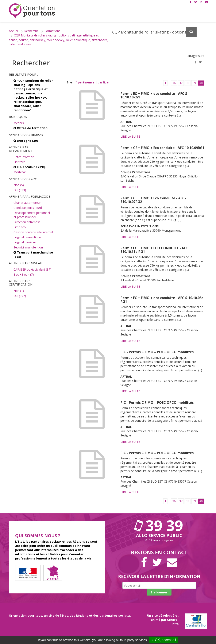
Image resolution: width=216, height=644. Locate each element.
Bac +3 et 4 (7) (24, 274)
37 (181, 83)
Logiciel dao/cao (25, 242)
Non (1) (19, 291)
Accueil (14, 31)
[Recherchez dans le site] (152, 32)
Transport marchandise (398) (33, 254)
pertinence (85, 82)
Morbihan (20, 172)
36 (174, 83)
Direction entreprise (27, 222)
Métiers (19, 123)
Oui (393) (20, 190)
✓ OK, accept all (164, 640)
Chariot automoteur (27, 203)
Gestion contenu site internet (33, 232)
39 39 (159, 525)
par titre (103, 82)
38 (188, 83)
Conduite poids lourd (28, 208)
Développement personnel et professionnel (32, 215)
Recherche (31, 31)
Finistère (19, 162)
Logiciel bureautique (27, 237)
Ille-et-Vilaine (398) (30, 167)
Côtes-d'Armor (24, 157)
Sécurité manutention (28, 247)
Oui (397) (20, 296)
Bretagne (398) (26, 141)
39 (194, 83)
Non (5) (19, 185)
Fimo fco (20, 227)
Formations (52, 31)
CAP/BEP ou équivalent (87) (32, 269)
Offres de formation (30, 128)
